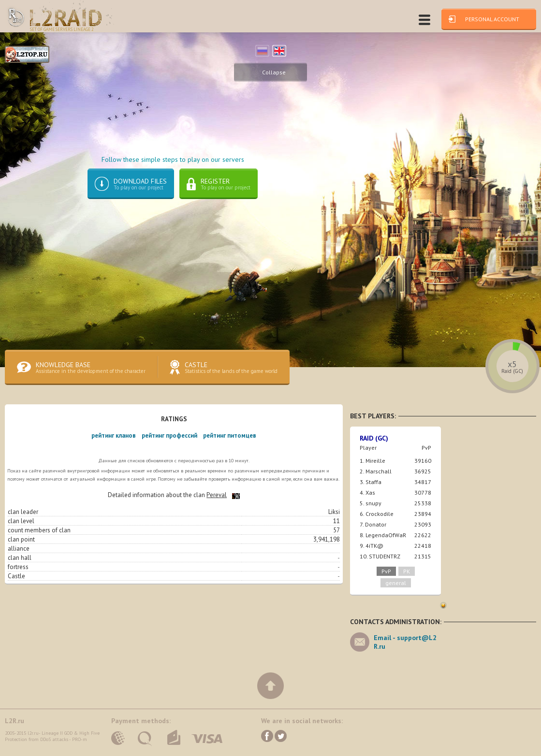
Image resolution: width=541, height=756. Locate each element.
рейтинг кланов (114, 438)
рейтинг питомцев (230, 438)
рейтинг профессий (169, 438)
